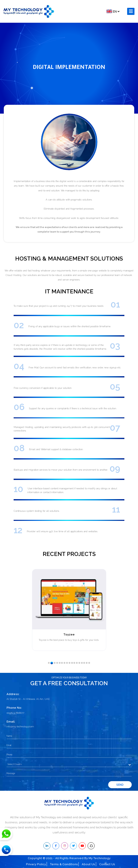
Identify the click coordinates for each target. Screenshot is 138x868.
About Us (88, 864)
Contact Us (107, 864)
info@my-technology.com (20, 726)
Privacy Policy (36, 864)
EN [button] (113, 11)
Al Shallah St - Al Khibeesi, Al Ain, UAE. (28, 699)
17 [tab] (91, 665)
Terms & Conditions (64, 864)
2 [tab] (53, 664)
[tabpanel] (69, 610)
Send (120, 785)
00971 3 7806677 (15, 713)
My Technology (100, 858)
